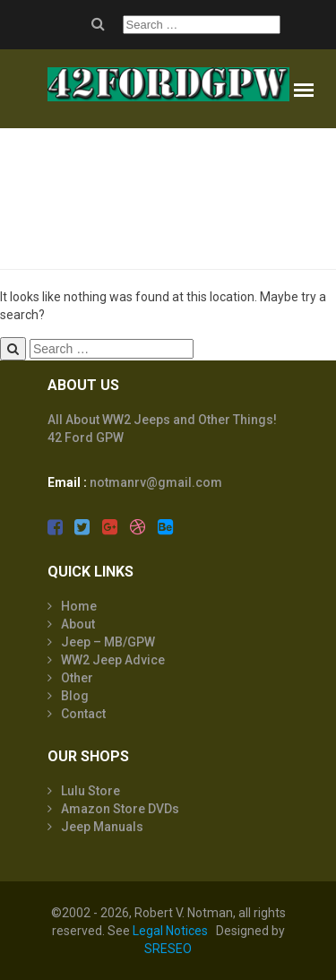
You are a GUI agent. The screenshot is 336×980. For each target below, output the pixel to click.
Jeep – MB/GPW (108, 642)
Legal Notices (170, 931)
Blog (75, 696)
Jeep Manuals (102, 827)
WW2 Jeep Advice (113, 660)
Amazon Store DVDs (120, 809)
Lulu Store (90, 791)
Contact (83, 714)
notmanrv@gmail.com (156, 482)
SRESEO (168, 949)
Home (79, 606)
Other (77, 678)
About (78, 624)
